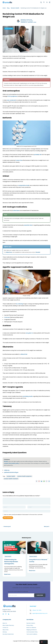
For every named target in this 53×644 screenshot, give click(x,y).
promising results (28, 396)
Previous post (7, 526)
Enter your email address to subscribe (18, 592)
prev (5, 559)
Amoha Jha (29, 20)
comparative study (24, 185)
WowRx (38, 252)
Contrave (7, 317)
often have (16, 210)
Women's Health (15, 8)
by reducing (20, 304)
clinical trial (24, 354)
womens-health (11, 476)
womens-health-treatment (11, 479)
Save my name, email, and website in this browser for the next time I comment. (23, 515)
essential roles (28, 225)
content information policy (11, 463)
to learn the (19, 160)
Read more (8, 574)
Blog (8, 8)
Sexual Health (8, 556)
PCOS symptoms (12, 96)
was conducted (11, 100)
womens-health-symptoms (25, 476)
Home (4, 8)
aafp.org (7, 470)
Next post (47, 526)
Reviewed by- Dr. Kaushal (27, 21)
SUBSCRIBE (40, 595)
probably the (38, 155)
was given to (29, 333)
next (48, 559)
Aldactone (9, 252)
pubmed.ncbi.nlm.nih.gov (11, 472)
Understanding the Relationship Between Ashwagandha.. (11, 562)
